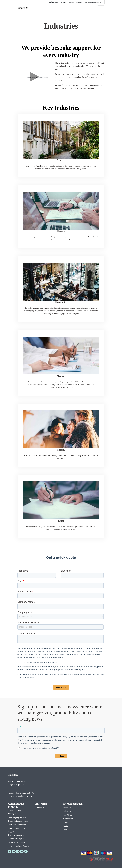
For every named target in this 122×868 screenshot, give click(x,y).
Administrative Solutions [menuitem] (16, 805)
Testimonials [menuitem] (68, 819)
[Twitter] (22, 851)
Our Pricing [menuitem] (68, 815)
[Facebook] (10, 851)
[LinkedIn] (18, 851)
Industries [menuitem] (67, 811)
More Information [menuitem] (73, 804)
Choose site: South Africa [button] (93, 2)
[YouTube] (14, 851)
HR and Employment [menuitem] (17, 839)
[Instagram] (26, 851)
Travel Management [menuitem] (16, 835)
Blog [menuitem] (65, 830)
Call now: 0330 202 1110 (57, 2)
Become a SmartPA (75, 2)
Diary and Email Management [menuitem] (15, 812)
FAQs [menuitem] (65, 822)
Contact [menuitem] (66, 826)
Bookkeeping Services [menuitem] (17, 817)
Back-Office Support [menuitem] (16, 842)
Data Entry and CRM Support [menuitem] (17, 830)
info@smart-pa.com (16, 785)
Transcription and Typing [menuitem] (18, 821)
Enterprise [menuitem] (41, 804)
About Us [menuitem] (67, 808)
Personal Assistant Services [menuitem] (19, 846)
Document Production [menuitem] (17, 825)
